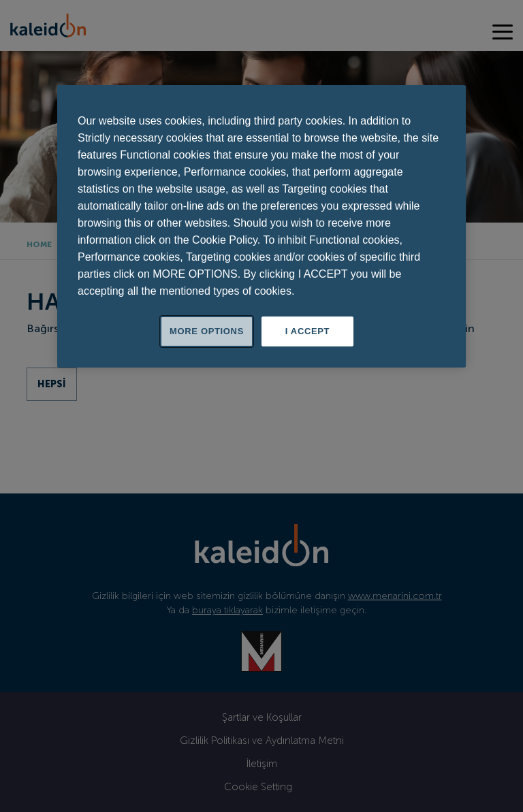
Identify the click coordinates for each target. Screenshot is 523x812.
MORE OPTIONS (207, 331)
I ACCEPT (307, 331)
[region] (261, 226)
